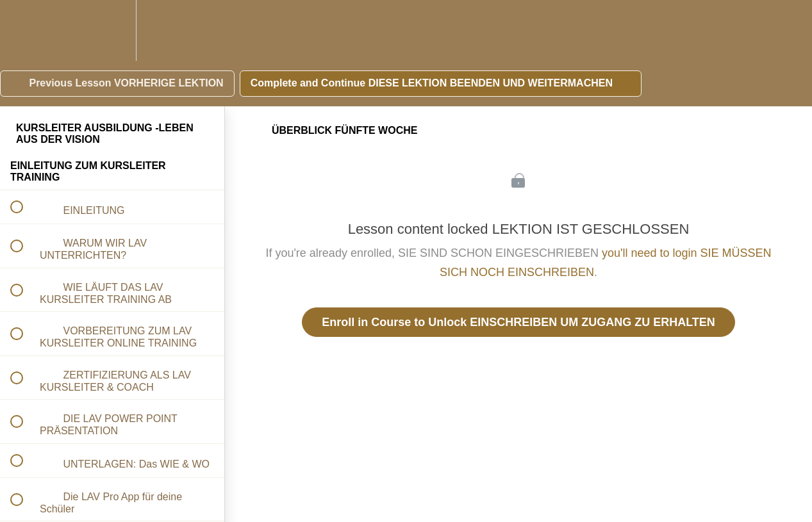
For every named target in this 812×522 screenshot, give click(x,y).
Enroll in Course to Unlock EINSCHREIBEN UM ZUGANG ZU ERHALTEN (518, 322)
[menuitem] (112, 30)
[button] (24, 30)
